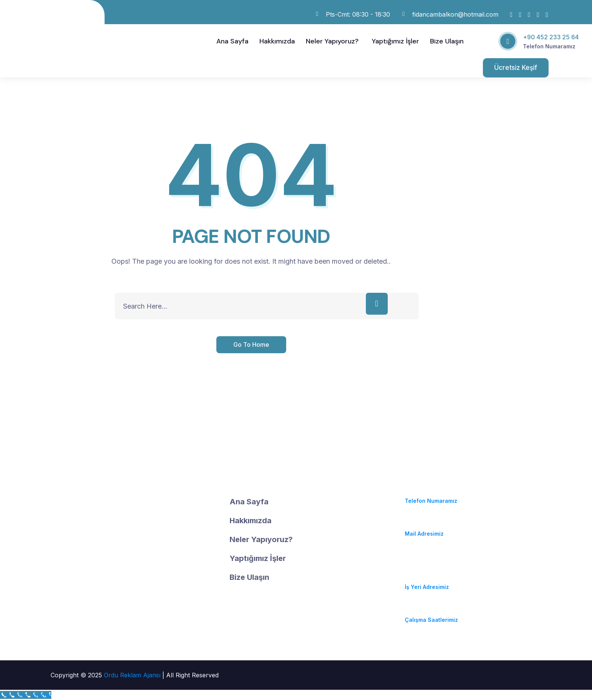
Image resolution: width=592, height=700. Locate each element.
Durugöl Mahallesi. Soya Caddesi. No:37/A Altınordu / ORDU (438, 568)
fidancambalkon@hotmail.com (447, 525)
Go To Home (251, 345)
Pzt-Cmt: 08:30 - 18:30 (435, 611)
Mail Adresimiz (424, 534)
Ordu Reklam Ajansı (133, 675)
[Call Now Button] (26, 695)
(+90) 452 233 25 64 (433, 492)
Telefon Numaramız (549, 46)
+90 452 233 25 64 (551, 37)
